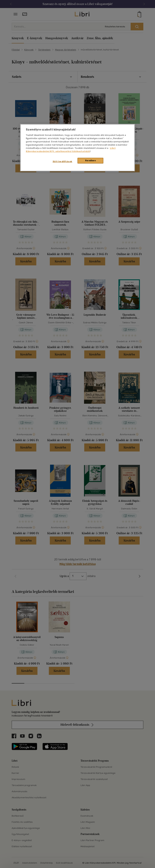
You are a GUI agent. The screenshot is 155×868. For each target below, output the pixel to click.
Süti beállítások (62, 161)
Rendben (91, 160)
